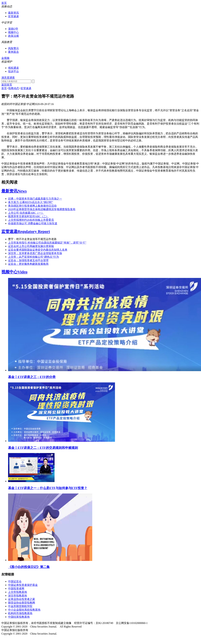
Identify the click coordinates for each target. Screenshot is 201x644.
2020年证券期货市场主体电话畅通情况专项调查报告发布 (42, 209)
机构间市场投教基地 (20, 613)
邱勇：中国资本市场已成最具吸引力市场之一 (35, 199)
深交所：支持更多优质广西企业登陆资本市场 (35, 253)
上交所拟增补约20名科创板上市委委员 (31, 220)
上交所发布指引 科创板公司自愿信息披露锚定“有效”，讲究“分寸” (47, 243)
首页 (4, 3)
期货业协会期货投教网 (22, 603)
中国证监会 (15, 581)
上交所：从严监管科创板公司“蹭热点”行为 (33, 257)
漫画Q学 (13, 29)
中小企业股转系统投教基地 (24, 610)
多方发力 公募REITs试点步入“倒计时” (31, 202)
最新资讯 (13, 13)
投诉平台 (13, 71)
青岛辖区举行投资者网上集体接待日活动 (32, 206)
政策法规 (13, 36)
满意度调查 (8, 78)
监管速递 (13, 16)
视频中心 (13, 32)
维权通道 (13, 68)
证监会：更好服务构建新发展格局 (28, 264)
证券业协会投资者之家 (22, 599)
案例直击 (13, 52)
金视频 (5, 58)
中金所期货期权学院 (20, 606)
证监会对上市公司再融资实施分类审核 (31, 246)
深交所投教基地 (18, 596)
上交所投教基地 (18, 592)
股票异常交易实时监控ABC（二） (28, 216)
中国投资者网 (16, 588)
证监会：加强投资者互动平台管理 (28, 260)
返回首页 (7, 85)
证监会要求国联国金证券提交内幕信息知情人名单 (38, 250)
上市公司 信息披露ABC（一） (26, 213)
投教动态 (14, 88)
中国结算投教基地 (19, 617)
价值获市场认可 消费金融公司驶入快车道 (33, 223)
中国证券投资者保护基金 (23, 585)
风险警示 (13, 48)
